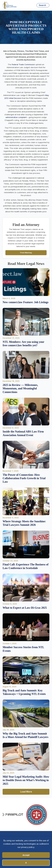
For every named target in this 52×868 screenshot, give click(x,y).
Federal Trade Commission (23, 64)
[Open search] (43, 5)
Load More (26, 792)
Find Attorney (26, 253)
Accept (26, 855)
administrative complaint (16, 117)
